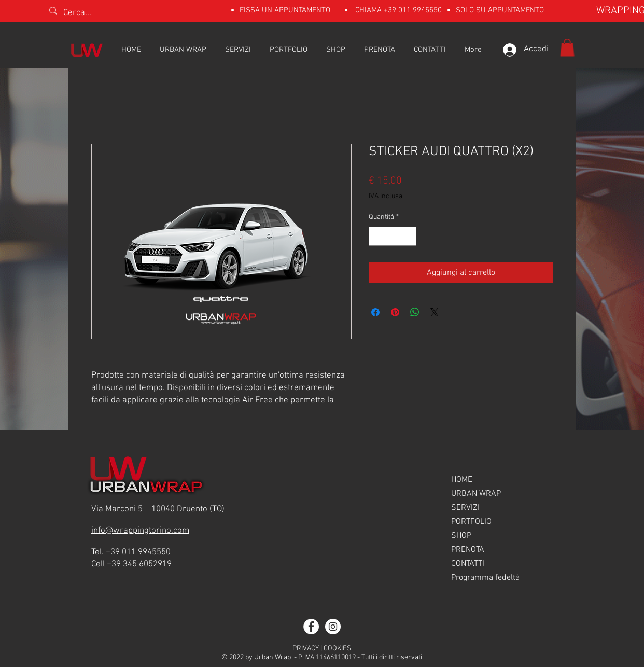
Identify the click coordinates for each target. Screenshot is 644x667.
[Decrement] (377, 236)
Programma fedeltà (485, 578)
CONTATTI (468, 564)
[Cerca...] (105, 13)
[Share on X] (435, 312)
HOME (462, 480)
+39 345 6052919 (139, 564)
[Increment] (408, 236)
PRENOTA (468, 550)
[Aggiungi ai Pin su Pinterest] (395, 312)
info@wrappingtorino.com (140, 531)
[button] (567, 47)
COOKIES (337, 649)
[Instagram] (333, 627)
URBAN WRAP (476, 494)
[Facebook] (311, 627)
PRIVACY (306, 649)
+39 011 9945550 (413, 10)
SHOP (461, 536)
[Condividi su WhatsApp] (415, 312)
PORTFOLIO (471, 522)
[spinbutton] (393, 236)
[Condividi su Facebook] (375, 312)
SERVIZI (465, 508)
